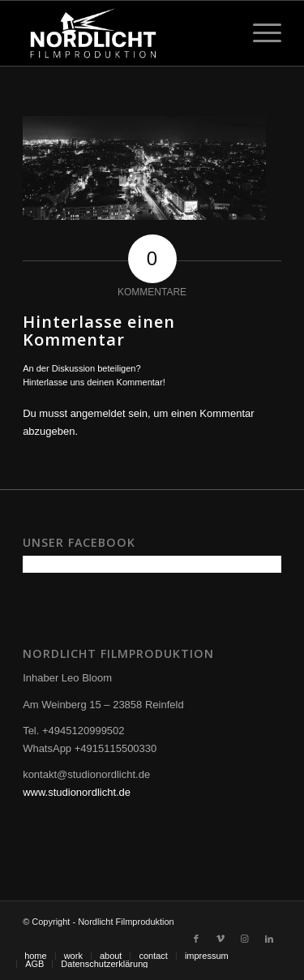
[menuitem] (36, 956)
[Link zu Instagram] (245, 939)
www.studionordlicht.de (77, 792)
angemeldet (98, 413)
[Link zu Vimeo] (221, 939)
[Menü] (259, 33)
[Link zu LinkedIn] (269, 939)
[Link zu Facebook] (196, 939)
